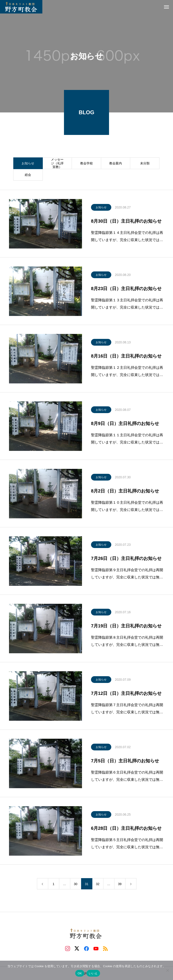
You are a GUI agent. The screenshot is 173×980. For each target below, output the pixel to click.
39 (120, 884)
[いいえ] (167, 970)
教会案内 (116, 163)
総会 (28, 175)
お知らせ (28, 163)
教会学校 (86, 163)
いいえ (93, 973)
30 (76, 884)
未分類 (145, 163)
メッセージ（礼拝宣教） (57, 163)
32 (98, 884)
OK (80, 973)
